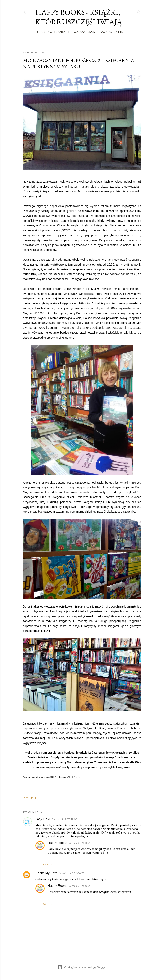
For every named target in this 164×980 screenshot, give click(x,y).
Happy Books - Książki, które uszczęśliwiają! (80, 17)
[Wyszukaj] (139, 11)
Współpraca (100, 32)
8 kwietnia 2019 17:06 (64, 819)
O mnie (121, 32)
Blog (40, 32)
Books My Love (46, 873)
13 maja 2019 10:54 (80, 843)
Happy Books (57, 843)
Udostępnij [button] (29, 797)
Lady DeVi (43, 819)
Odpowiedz (44, 865)
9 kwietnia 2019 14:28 (72, 873)
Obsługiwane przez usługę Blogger (82, 967)
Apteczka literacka (66, 32)
